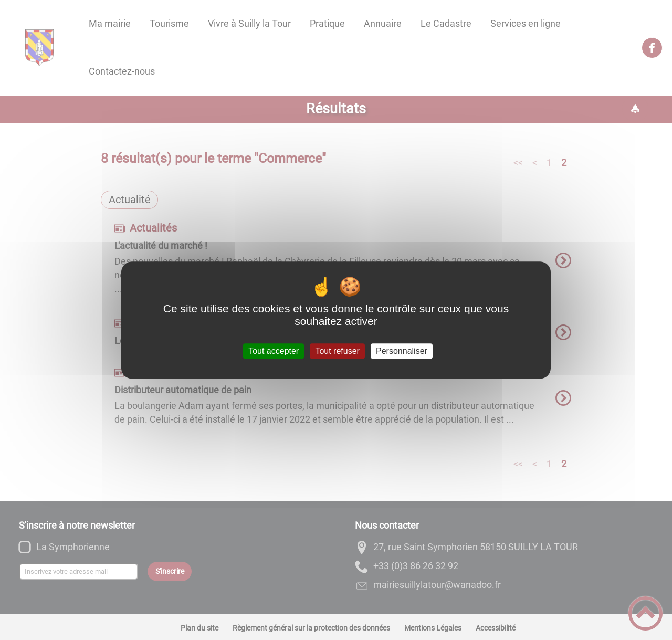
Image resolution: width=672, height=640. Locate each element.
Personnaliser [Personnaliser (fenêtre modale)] (402, 351)
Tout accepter (274, 351)
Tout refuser (337, 351)
